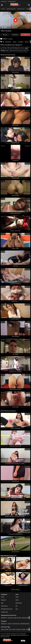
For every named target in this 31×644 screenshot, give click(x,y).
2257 (17, 609)
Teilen (26, 35)
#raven (14, 629)
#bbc (10, 629)
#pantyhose (8, 42)
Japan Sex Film (18, 618)
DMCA (17, 600)
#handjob (21, 42)
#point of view (5, 629)
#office (27, 42)
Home (3, 597)
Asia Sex (3, 9)
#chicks (24, 629)
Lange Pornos (5, 612)
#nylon (15, 42)
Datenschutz (19, 603)
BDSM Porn (4, 618)
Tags (2, 603)
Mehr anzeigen (15, 589)
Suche (17, 597)
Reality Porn (4, 623)
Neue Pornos (4, 606)
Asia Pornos (4, 1)
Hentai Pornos (21, 9)
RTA (16, 606)
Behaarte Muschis (11, 9)
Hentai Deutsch (12, 1)
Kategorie (3, 600)
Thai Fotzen (10, 618)
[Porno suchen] (2, 5)
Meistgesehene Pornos (7, 609)
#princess (19, 629)
